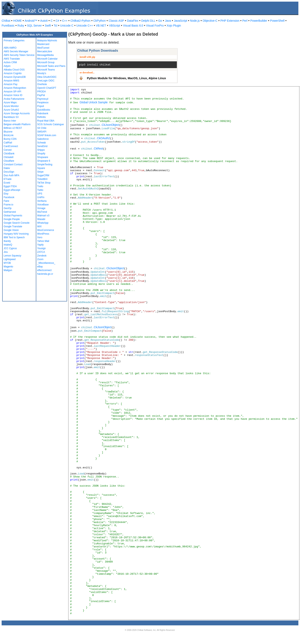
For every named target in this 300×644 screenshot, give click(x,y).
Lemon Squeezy (12, 256)
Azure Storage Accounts (17, 113)
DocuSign (9, 172)
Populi (41, 106)
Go (160, 21)
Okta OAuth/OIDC (47, 77)
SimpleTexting (45, 164)
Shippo (41, 150)
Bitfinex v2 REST (13, 128)
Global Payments (13, 216)
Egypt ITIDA (10, 186)
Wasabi (41, 219)
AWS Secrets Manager (16, 51)
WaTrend (42, 212)
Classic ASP (116, 21)
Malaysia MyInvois (47, 41)
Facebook (9, 197)
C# (57, 21)
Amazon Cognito (13, 73)
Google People (12, 219)
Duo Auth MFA (11, 175)
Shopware (43, 157)
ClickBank (9, 154)
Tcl (55, 26)
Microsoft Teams (46, 70)
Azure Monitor (11, 106)
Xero (40, 237)
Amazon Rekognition (15, 88)
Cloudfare (9, 161)
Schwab (42, 143)
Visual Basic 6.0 (133, 26)
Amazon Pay (11, 84)
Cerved (8, 150)
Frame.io (8, 205)
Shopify (41, 154)
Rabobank (43, 113)
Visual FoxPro (155, 26)
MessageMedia (45, 55)
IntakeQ (8, 245)
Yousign (42, 248)
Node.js (195, 21)
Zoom (40, 259)
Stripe (40, 172)
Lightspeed (10, 259)
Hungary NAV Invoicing (16, 234)
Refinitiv (42, 117)
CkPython (100, 21)
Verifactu (42, 201)
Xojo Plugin (174, 26)
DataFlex (133, 21)
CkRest (98, 148)
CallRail (8, 143)
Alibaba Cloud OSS (14, 70)
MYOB (7, 263)
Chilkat (6, 21)
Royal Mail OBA (46, 121)
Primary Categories (14, 41)
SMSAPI (42, 132)
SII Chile (42, 128)
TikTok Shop (44, 183)
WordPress (43, 234)
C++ (65, 21)
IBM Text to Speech (14, 237)
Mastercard (43, 44)
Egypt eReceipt (12, 190)
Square (41, 168)
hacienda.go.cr (45, 274)
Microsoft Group (46, 62)
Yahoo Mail (43, 241)
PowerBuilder (259, 21)
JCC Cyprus (10, 248)
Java (168, 21)
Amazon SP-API (12, 92)
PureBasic (8, 26)
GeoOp (8, 208)
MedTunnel (43, 48)
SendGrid (42, 146)
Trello (40, 186)
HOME (17, 21)
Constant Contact (13, 164)
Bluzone (8, 132)
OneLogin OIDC (46, 81)
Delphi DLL (148, 21)
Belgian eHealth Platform (17, 124)
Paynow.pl (43, 99)
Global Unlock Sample (94, 102)
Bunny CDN (10, 139)
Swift (48, 26)
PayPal (41, 95)
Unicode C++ (85, 26)
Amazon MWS (11, 81)
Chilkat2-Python (81, 21)
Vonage (41, 208)
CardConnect (11, 146)
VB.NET (101, 26)
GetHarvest (10, 212)
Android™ (31, 21)
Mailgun (8, 270)
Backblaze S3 (11, 117)
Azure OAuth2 (11, 110)
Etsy (6, 194)
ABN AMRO (10, 48)
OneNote (42, 84)
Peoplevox (43, 103)
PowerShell (277, 21)
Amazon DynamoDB (15, 77)
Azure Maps (10, 103)
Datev (7, 168)
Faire (6, 201)
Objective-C (210, 21)
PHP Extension (230, 21)
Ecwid (7, 183)
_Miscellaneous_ (46, 263)
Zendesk (42, 256)
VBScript (114, 26)
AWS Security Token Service (19, 55)
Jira (6, 252)
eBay (40, 267)
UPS (40, 194)
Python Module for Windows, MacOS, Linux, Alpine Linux (126, 78)
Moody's (42, 73)
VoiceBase (43, 205)
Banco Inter (10, 121)
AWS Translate (12, 59)
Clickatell (9, 157)
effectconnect (44, 270)
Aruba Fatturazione (14, 99)
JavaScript (181, 21)
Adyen (7, 66)
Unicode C (67, 26)
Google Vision (11, 230)
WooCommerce (46, 230)
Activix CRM (10, 62)
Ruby (21, 26)
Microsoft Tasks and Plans (51, 66)
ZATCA (41, 252)
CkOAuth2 (104, 138)
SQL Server (35, 26)
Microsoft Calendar (48, 59)
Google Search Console (17, 223)
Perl (245, 21)
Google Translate (13, 226)
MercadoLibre (45, 51)
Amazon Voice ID (13, 95)
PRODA (42, 92)
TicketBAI (42, 179)
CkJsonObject (110, 125)
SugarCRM (43, 175)
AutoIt (44, 21)
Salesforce (43, 139)
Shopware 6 (44, 161)
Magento (8, 267)
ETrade (8, 179)
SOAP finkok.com (47, 135)
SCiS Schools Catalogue (51, 124)
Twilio (40, 190)
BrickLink (9, 135)
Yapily (41, 245)
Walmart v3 (43, 216)
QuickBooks (44, 110)
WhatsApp (43, 223)
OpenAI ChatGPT (47, 88)
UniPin (41, 197)
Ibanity (7, 241)
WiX (40, 226)
